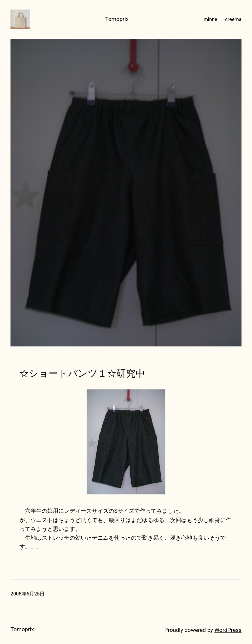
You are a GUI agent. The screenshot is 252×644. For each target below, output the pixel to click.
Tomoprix (117, 19)
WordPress (228, 630)
